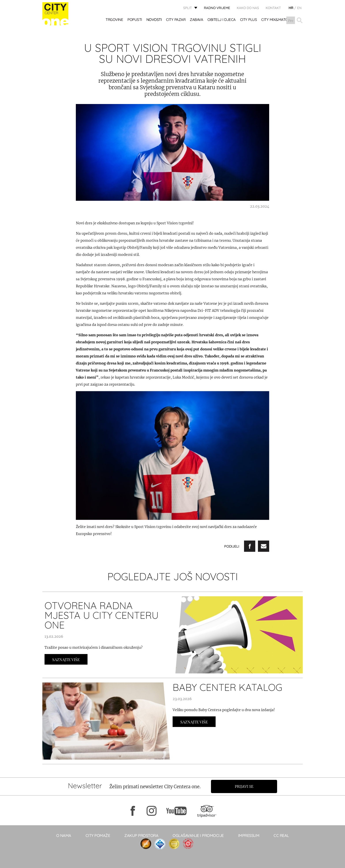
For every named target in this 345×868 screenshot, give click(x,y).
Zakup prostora (141, 835)
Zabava (197, 20)
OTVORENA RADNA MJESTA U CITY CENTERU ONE (102, 615)
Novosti (154, 20)
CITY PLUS (249, 20)
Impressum (249, 835)
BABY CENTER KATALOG (228, 687)
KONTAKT (273, 8)
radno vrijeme (217, 8)
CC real (281, 835)
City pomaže (98, 835)
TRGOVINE (115, 20)
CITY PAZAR (176, 20)
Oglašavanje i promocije (198, 835)
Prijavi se (244, 786)
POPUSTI (135, 20)
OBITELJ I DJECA (222, 20)
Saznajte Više (66, 660)
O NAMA (64, 835)
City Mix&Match (276, 20)
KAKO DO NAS (248, 8)
